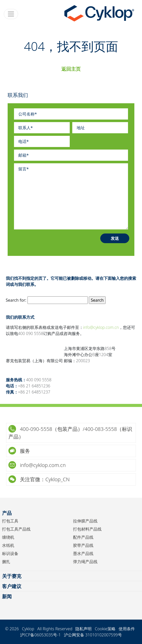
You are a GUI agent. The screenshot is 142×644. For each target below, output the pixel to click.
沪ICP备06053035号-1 (40, 635)
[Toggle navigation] (11, 14)
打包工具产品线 (16, 529)
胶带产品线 (83, 545)
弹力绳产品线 (85, 562)
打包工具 (10, 521)
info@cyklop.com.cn (101, 327)
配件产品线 (83, 537)
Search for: (16, 300)
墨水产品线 (83, 553)
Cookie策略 (105, 629)
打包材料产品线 (87, 529)
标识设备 (10, 553)
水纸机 (8, 545)
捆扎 (6, 562)
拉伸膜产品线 (85, 521)
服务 (19, 451)
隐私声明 (83, 629)
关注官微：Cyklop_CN (39, 479)
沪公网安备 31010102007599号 (93, 635)
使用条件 (127, 629)
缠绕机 (8, 537)
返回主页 (71, 69)
